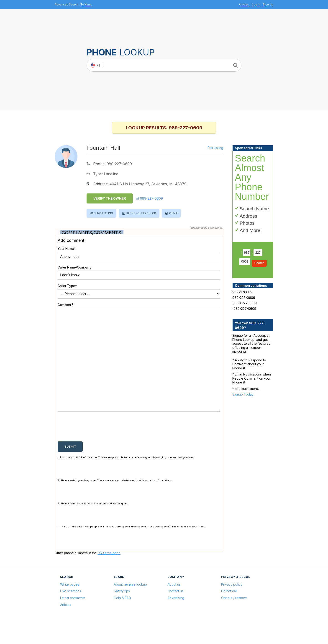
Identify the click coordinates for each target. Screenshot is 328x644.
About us (174, 606)
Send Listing (103, 213)
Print (173, 213)
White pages (70, 606)
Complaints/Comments (91, 233)
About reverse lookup (130, 606)
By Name (86, 4)
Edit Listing (215, 148)
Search (259, 263)
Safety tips (122, 613)
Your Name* (67, 249)
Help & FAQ (122, 620)
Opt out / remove (234, 620)
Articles (244, 4)
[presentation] (92, 449)
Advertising (176, 620)
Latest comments (73, 620)
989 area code (109, 575)
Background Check (141, 213)
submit (70, 468)
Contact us (175, 613)
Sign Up (268, 4)
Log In (256, 4)
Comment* (65, 305)
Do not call (229, 613)
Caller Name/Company (74, 267)
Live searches (71, 613)
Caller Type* (67, 286)
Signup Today (243, 394)
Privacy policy (232, 606)
